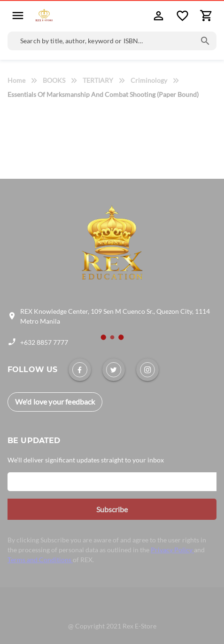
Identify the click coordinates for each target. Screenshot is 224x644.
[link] (80, 370)
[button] (18, 15)
